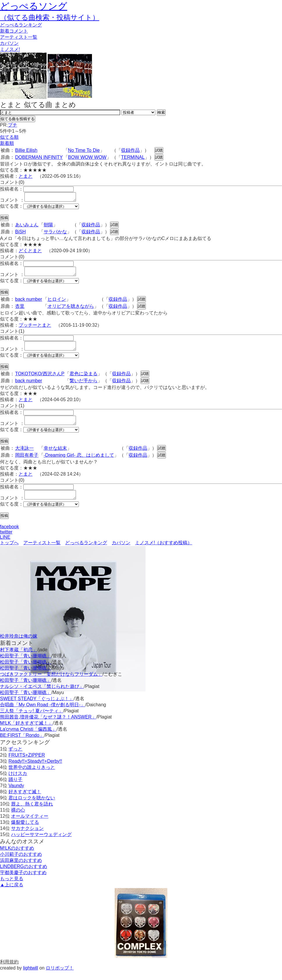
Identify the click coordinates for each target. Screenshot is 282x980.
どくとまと (30, 252)
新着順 (7, 143)
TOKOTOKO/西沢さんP (40, 379)
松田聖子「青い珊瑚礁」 (26, 665)
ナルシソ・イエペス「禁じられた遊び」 (42, 695)
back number (29, 303)
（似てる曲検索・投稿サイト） (50, 17)
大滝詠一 (24, 455)
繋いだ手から (84, 386)
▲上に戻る (12, 893)
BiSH (20, 233)
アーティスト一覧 (42, 551)
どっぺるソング (34, 6)
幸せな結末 (55, 455)
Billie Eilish (26, 150)
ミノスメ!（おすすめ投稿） (164, 551)
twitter (6, 541)
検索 (161, 112)
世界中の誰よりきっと (32, 776)
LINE (5, 546)
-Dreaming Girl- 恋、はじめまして (79, 462)
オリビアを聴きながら (71, 310)
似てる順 (9, 137)
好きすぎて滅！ (25, 800)
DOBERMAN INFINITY (39, 157)
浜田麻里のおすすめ (21, 869)
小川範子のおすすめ (21, 863)
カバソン (9, 43)
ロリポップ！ (60, 977)
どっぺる (21, 25)
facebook (9, 535)
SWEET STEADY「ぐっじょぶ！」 (37, 707)
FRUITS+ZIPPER (27, 764)
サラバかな (55, 233)
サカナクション (27, 837)
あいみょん (27, 226)
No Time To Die (84, 150)
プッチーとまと (35, 329)
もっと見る (12, 887)
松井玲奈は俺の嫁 (19, 645)
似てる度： (12, 208)
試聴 (159, 150)
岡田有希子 (27, 462)
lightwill (31, 977)
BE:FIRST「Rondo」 (22, 744)
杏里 (20, 310)
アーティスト (19, 37)
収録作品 (130, 150)
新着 (14, 31)
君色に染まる (84, 379)
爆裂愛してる (25, 831)
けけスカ (18, 782)
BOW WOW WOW (87, 157)
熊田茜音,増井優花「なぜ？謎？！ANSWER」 (48, 726)
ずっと (15, 758)
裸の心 (18, 819)
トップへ (9, 551)
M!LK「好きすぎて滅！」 (26, 732)
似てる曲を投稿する (18, 119)
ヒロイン (57, 303)
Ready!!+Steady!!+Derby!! (35, 770)
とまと (26, 176)
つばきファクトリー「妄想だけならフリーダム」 (51, 683)
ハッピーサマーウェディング (41, 843)
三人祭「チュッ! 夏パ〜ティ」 (32, 720)
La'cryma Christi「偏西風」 (28, 738)
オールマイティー (30, 825)
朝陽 (48, 226)
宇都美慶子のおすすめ (23, 881)
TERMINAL (133, 157)
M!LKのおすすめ (17, 857)
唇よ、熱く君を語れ (32, 813)
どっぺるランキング (86, 551)
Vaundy (16, 794)
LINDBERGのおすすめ (24, 875)
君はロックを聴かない (32, 806)
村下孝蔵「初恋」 (19, 658)
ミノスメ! (10, 49)
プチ (13, 125)
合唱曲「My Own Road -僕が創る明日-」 (42, 713)
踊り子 (15, 788)
